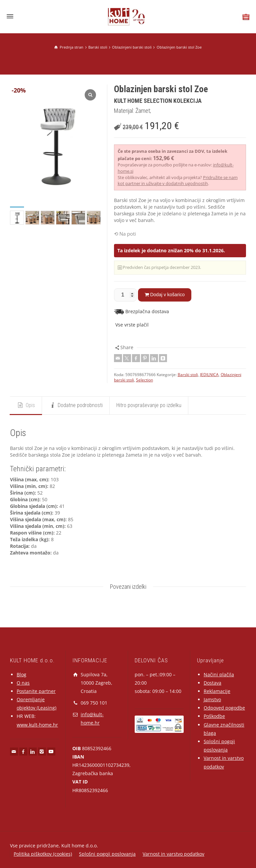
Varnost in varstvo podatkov (173, 854)
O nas (23, 683)
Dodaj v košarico (167, 295)
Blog (21, 674)
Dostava (212, 683)
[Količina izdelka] (125, 295)
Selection (144, 380)
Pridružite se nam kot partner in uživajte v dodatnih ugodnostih (178, 181)
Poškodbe (214, 716)
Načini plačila (219, 674)
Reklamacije (217, 691)
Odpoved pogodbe (224, 708)
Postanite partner (36, 691)
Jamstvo (212, 699)
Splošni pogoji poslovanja (107, 854)
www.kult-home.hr (37, 725)
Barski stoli (188, 375)
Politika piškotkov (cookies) (43, 854)
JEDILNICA (209, 375)
